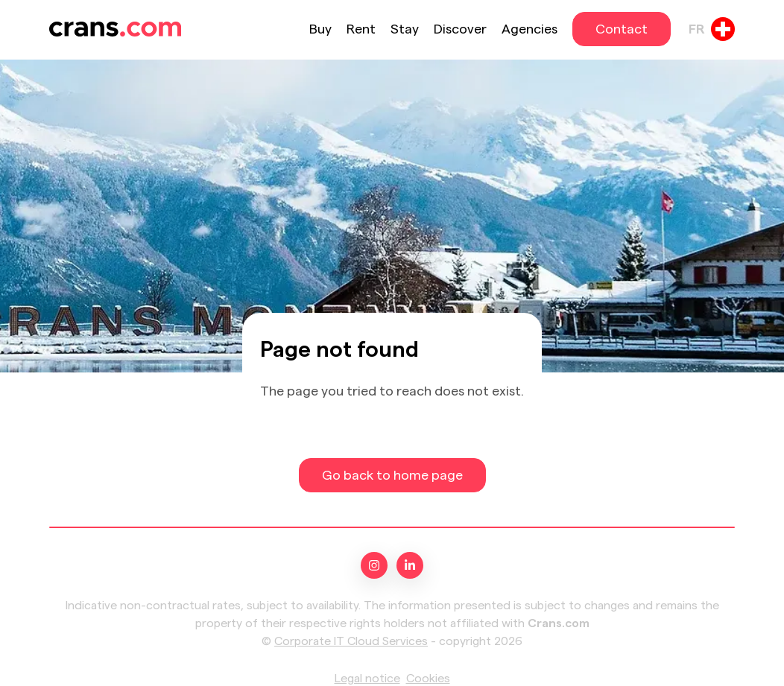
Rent (361, 29)
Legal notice (367, 679)
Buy (320, 29)
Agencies (529, 29)
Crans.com (559, 623)
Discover (460, 29)
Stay (405, 29)
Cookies (428, 679)
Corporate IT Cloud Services (351, 641)
